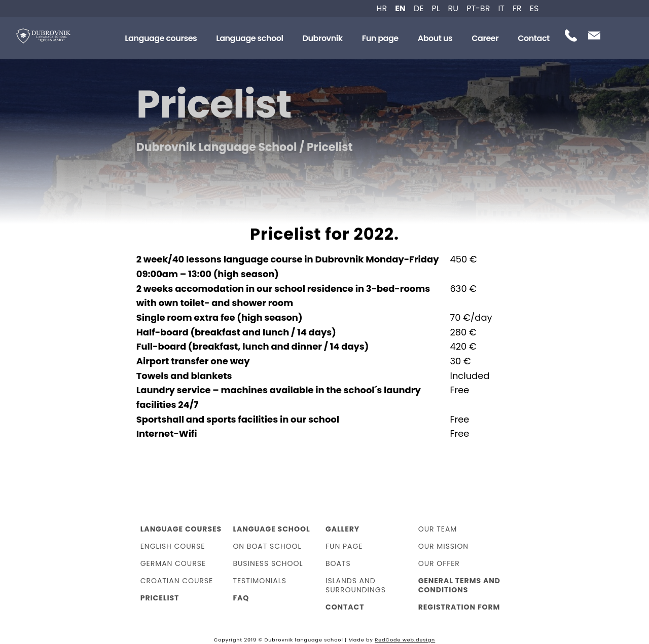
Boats (338, 563)
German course (173, 563)
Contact (534, 38)
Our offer (439, 563)
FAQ (241, 598)
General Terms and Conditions (459, 585)
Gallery (342, 529)
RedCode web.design (405, 640)
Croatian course (177, 581)
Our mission (444, 546)
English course (173, 546)
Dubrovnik (322, 38)
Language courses (161, 38)
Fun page (380, 38)
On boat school (267, 546)
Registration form (459, 607)
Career (485, 38)
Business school (268, 563)
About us (435, 38)
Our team (438, 529)
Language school (249, 38)
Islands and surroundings (356, 585)
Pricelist (160, 598)
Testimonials (260, 581)
